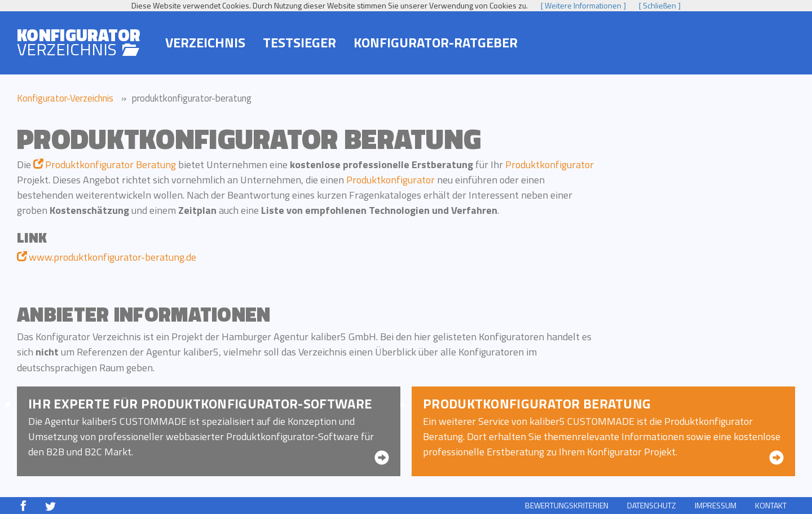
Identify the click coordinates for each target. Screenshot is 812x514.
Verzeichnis (205, 42)
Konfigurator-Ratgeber (436, 42)
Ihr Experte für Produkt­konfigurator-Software (200, 403)
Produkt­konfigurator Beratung (537, 403)
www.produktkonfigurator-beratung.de (112, 257)
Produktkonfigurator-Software (292, 436)
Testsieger (299, 42)
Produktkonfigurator (550, 164)
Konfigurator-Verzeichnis (66, 98)
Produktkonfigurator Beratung (111, 164)
